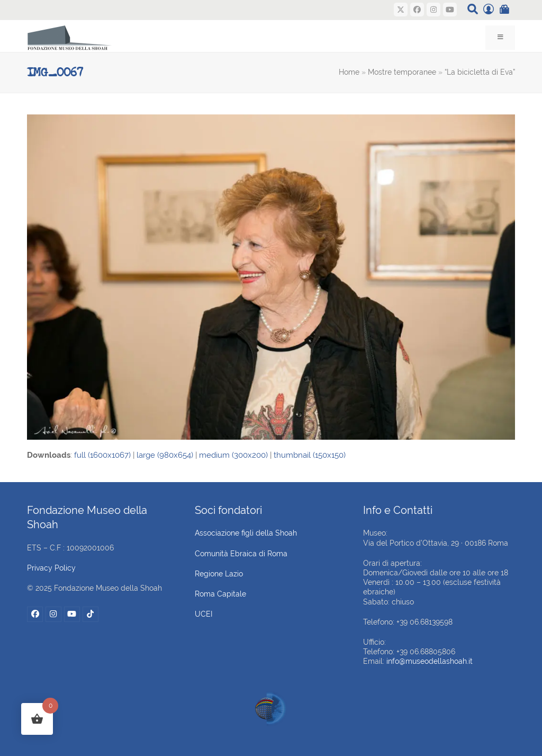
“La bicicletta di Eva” (480, 72)
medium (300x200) (233, 455)
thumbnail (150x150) (310, 455)
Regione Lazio (219, 574)
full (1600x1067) (102, 455)
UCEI (204, 614)
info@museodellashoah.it (430, 661)
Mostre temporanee (402, 72)
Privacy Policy (51, 568)
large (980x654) (165, 455)
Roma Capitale (220, 594)
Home (349, 72)
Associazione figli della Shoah (246, 533)
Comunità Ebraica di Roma (241, 554)
